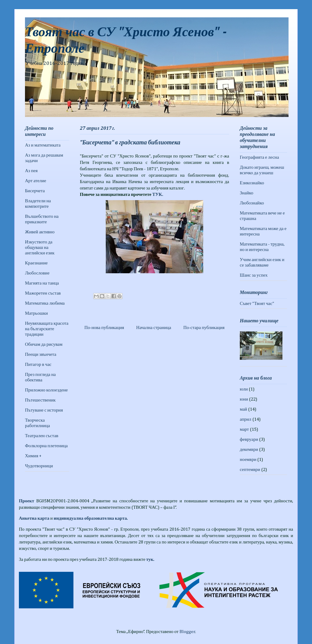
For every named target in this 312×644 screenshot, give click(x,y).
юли (244, 389)
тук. (150, 559)
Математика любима (45, 303)
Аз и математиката (43, 145)
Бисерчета (35, 191)
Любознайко (252, 203)
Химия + (33, 456)
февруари (249, 439)
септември (250, 470)
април (246, 419)
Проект (27, 501)
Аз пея (31, 171)
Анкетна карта (34, 518)
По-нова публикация (104, 328)
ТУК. (158, 195)
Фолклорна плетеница (46, 446)
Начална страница (154, 328)
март (244, 429)
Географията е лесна (259, 157)
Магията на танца (42, 283)
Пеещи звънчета (41, 354)
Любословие (37, 273)
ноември (248, 460)
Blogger (187, 632)
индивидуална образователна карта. (91, 518)
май (243, 409)
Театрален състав (42, 436)
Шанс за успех (254, 275)
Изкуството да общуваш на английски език (40, 248)
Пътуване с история (44, 410)
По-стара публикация (204, 328)
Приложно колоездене (46, 390)
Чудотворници (39, 466)
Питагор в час (38, 364)
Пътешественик (40, 400)
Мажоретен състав (43, 293)
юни (244, 399)
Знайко (246, 193)
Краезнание (36, 263)
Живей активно (40, 232)
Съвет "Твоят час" (257, 304)
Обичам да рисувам (44, 344)
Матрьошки (36, 313)
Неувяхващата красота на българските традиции (47, 329)
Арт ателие (35, 181)
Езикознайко (252, 183)
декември (249, 449)
